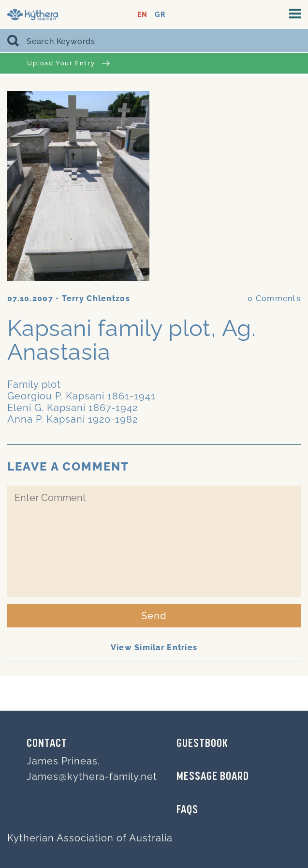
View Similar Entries (154, 647)
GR (160, 15)
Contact (47, 744)
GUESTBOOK (202, 744)
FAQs (187, 810)
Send (154, 616)
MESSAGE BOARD (213, 777)
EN (142, 15)
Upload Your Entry (68, 63)
